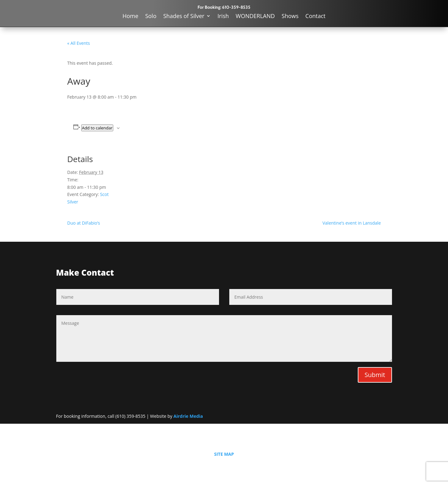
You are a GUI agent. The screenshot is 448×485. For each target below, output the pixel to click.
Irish (223, 17)
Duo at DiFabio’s (84, 223)
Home (131, 17)
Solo (151, 17)
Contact (316, 17)
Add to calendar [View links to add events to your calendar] (97, 128)
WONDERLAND (255, 17)
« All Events (79, 43)
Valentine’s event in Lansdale (352, 223)
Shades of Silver (184, 17)
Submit (375, 375)
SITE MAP (224, 454)
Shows (290, 17)
